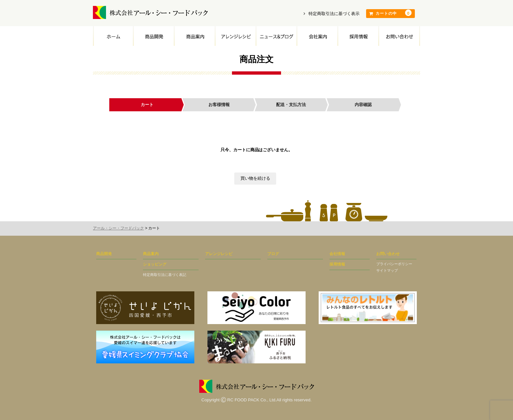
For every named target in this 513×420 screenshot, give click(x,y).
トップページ (113, 36)
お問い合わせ (399, 36)
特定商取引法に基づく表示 (332, 14)
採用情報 (358, 36)
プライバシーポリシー (394, 264)
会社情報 (337, 254)
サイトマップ (387, 270)
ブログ (273, 254)
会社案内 (317, 36)
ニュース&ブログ (276, 36)
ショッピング (155, 264)
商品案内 (194, 36)
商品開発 (153, 36)
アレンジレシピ (235, 36)
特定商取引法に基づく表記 (165, 275)
